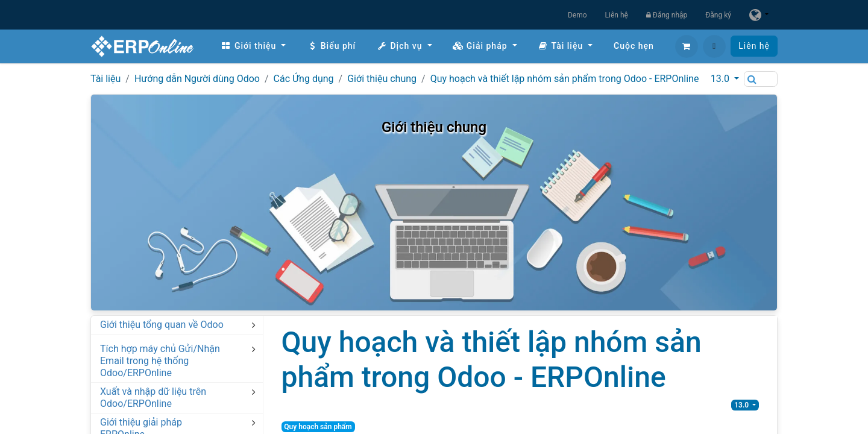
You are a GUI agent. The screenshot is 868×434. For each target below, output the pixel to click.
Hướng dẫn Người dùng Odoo (197, 79)
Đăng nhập (667, 15)
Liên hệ (617, 15)
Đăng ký (718, 15)
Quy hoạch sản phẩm (318, 427)
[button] (714, 46)
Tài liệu (105, 79)
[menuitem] (253, 46)
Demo (577, 15)
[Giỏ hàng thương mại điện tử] (687, 46)
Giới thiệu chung (382, 79)
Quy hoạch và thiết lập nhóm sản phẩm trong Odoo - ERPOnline (565, 79)
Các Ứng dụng (304, 79)
